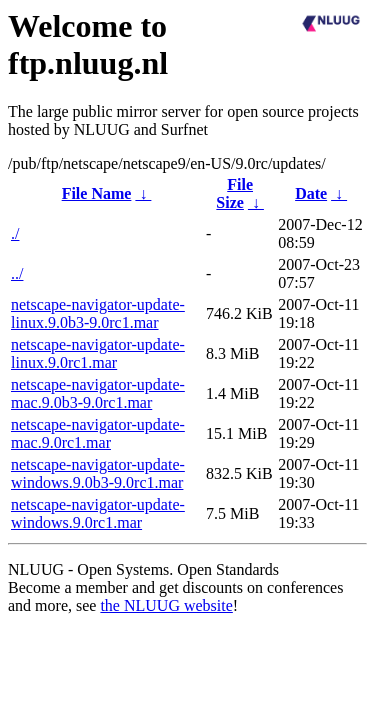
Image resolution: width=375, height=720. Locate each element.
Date (311, 193)
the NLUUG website (166, 605)
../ (17, 273)
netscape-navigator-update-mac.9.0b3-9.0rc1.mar (98, 393)
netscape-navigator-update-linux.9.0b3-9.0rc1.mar (98, 313)
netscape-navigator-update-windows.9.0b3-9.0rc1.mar (98, 473)
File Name (97, 193)
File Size (234, 193)
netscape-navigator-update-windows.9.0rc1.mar (98, 513)
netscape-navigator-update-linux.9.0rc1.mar (98, 353)
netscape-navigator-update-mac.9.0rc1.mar (98, 433)
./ (15, 233)
